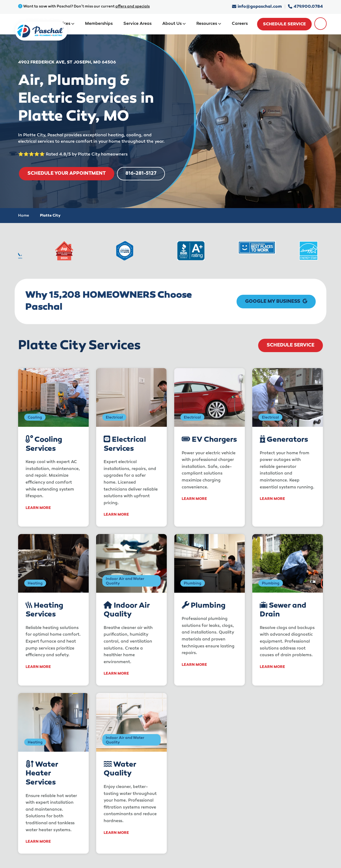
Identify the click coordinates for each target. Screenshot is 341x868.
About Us (174, 24)
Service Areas (137, 24)
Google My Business (276, 302)
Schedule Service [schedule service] (284, 24)
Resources (209, 24)
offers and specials (133, 7)
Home (24, 216)
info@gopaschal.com (257, 7)
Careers (240, 24)
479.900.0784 (305, 7)
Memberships (99, 24)
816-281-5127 (141, 174)
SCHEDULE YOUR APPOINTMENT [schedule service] (67, 174)
